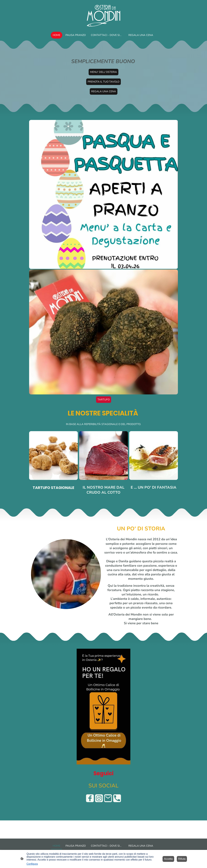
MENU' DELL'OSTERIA (103, 72)
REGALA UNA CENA (104, 91)
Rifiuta (182, 859)
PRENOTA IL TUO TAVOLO (103, 82)
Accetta (168, 859)
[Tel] (117, 798)
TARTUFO (104, 400)
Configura (32, 864)
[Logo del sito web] (103, 15)
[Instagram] (99, 798)
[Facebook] (90, 798)
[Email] (108, 798)
